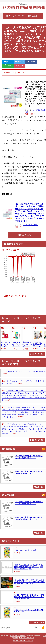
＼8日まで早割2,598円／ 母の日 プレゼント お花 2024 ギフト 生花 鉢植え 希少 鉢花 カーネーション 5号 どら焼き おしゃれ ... (29, 597)
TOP (8, 16)
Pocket (19, 66)
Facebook (19, 62)
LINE (8, 66)
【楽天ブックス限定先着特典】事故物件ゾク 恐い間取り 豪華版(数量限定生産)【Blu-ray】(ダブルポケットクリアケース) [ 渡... (29, 567)
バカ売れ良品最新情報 (18, 636)
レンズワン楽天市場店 (31, 225)
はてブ (8, 62)
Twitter (31, 62)
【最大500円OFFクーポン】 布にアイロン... (27, 344)
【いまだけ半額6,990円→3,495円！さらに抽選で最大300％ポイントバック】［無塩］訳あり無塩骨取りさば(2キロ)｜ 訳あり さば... (29, 582)
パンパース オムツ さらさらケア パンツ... (16, 344)
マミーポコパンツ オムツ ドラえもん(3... (6, 344)
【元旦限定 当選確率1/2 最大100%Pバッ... (38, 344)
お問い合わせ (32, 16)
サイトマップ (18, 16)
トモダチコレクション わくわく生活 (25, 550)
